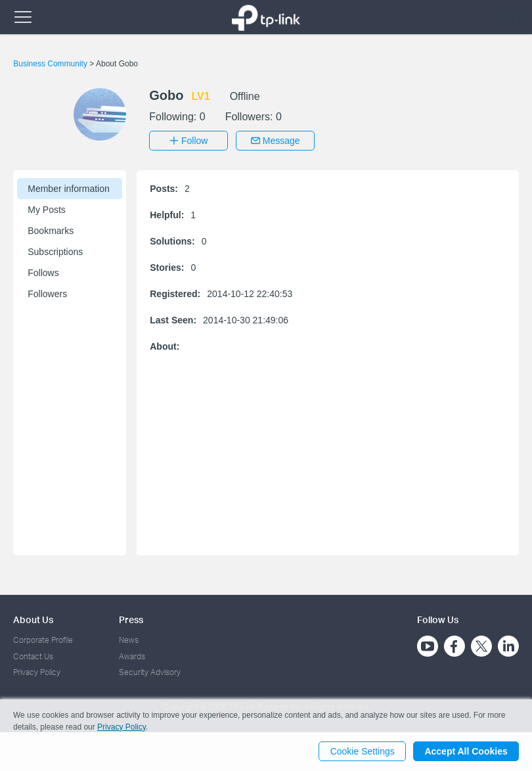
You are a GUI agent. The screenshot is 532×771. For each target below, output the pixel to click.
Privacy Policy (37, 672)
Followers (47, 294)
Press (131, 619)
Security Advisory (150, 672)
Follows (43, 273)
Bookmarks (51, 231)
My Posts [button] (47, 210)
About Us (33, 619)
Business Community (51, 64)
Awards (132, 656)
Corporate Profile (43, 640)
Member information (69, 189)
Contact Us (33, 656)
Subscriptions (55, 252)
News (129, 640)
